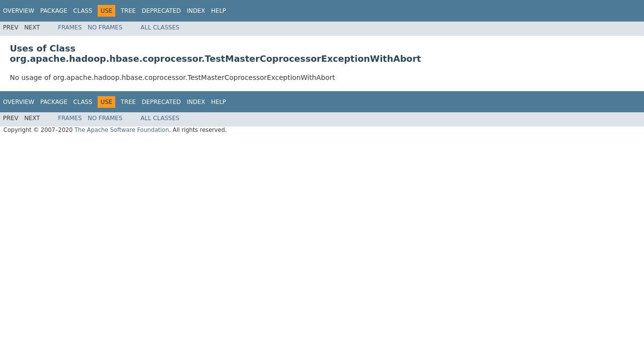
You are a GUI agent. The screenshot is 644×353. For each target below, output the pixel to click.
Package (54, 11)
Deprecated (161, 11)
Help (219, 11)
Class (83, 11)
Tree (128, 11)
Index (196, 11)
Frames (70, 27)
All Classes (160, 27)
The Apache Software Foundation (122, 130)
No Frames (105, 27)
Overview (19, 11)
